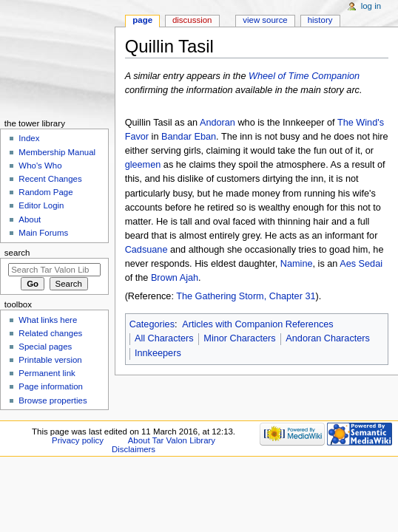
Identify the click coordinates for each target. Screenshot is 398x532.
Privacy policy (78, 440)
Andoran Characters (328, 338)
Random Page (45, 192)
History (320, 20)
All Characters (164, 338)
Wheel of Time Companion (304, 76)
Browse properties (53, 400)
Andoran (217, 123)
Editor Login (41, 205)
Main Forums (43, 233)
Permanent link (47, 373)
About (30, 219)
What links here (48, 320)
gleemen (143, 165)
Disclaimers (134, 449)
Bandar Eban (189, 137)
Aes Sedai (361, 264)
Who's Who (40, 166)
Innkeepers (158, 353)
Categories (152, 324)
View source (265, 20)
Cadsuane (146, 250)
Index (29, 138)
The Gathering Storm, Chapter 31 (246, 296)
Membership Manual (57, 152)
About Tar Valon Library (172, 440)
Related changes (50, 333)
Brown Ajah (175, 278)
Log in (371, 6)
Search (17, 253)
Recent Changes (50, 179)
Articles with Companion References (258, 324)
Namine (297, 264)
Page (142, 20)
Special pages (45, 347)
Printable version (50, 360)
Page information (51, 386)
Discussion (192, 20)
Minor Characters (239, 338)
